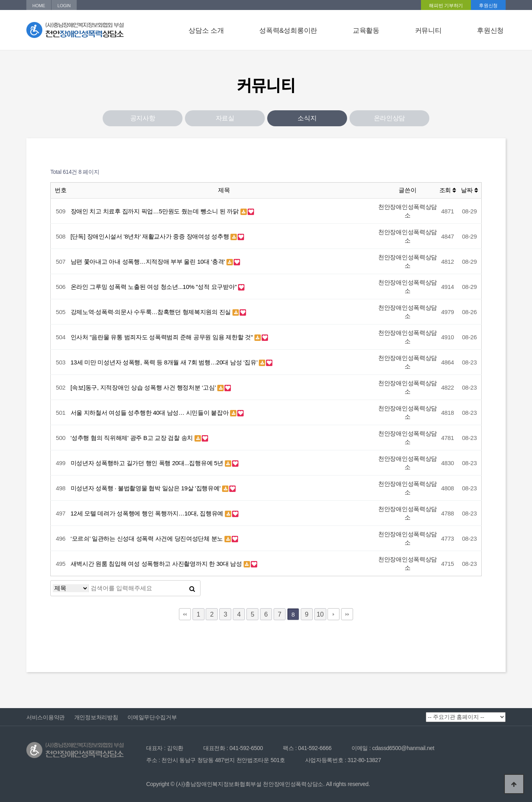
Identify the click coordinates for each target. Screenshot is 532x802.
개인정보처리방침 (96, 717)
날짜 (469, 190)
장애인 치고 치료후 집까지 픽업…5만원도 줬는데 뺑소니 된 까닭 (156, 211)
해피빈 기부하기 (446, 6)
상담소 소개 (206, 31)
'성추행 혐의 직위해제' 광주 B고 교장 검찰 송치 (133, 438)
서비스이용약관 (46, 717)
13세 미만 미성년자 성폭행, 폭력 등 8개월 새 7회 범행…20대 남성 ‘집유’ (165, 362)
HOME (39, 6)
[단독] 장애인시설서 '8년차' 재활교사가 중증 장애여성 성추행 (151, 236)
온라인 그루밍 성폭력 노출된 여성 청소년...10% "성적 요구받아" (155, 287)
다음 (333, 614)
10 (320, 614)
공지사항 (143, 118)
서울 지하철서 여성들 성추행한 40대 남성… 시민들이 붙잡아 (151, 413)
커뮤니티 (428, 31)
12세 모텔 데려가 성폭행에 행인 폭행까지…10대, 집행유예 (148, 513)
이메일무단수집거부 (152, 717)
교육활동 (366, 31)
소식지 (307, 118)
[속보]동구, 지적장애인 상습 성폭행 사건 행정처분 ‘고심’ (144, 387)
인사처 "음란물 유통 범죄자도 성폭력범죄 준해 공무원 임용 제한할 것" (163, 337)
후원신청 (488, 6)
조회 (448, 190)
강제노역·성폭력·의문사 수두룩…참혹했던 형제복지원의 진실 (152, 312)
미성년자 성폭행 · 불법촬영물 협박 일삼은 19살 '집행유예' (146, 488)
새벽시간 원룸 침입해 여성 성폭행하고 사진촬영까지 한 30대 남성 (157, 564)
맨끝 (347, 614)
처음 (185, 614)
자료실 (225, 118)
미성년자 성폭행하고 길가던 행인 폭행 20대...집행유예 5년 (148, 463)
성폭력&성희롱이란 (288, 31)
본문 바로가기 (0, 0)
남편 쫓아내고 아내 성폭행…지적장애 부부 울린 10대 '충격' (149, 262)
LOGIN (64, 6)
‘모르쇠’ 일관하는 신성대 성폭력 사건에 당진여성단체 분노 (148, 538)
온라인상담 (390, 118)
